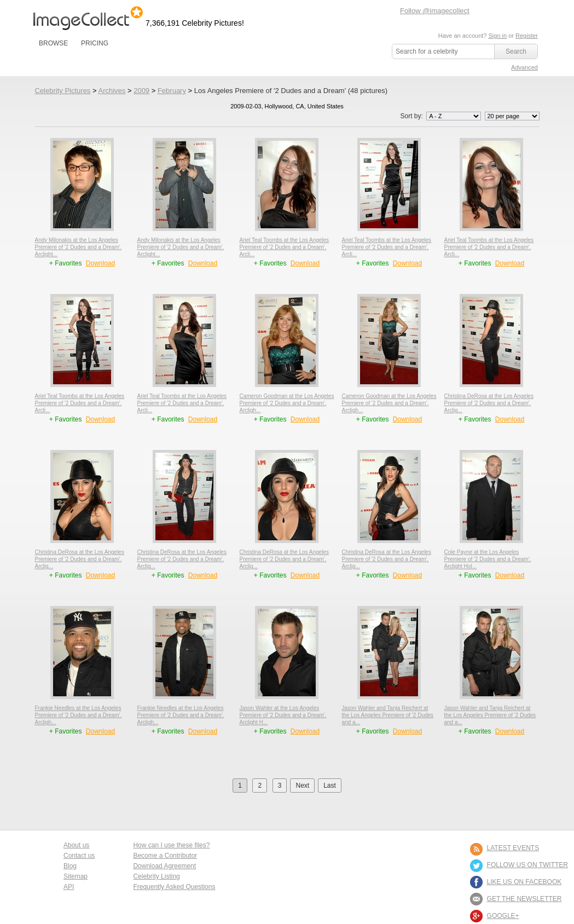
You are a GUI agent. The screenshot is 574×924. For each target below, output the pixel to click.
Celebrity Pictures (63, 91)
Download (100, 263)
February (172, 91)
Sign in (497, 36)
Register (527, 36)
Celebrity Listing (156, 876)
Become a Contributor (165, 856)
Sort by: (441, 116)
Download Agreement (164, 866)
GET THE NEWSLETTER (524, 899)
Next (302, 786)
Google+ (503, 916)
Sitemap (76, 876)
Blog (70, 866)
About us (76, 845)
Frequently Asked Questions (174, 887)
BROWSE (53, 43)
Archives (112, 91)
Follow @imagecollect (435, 11)
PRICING (95, 43)
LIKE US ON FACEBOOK (524, 882)
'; (454, 116)
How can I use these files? (171, 845)
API (69, 887)
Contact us (79, 856)
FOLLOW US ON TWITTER (527, 865)
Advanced (524, 67)
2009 (141, 91)
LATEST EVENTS (513, 848)
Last (330, 786)
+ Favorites (66, 263)
